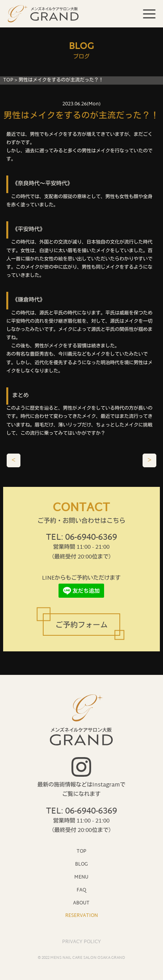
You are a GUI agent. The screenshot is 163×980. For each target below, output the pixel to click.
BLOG (81, 864)
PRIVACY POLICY (81, 942)
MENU (81, 877)
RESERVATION (81, 916)
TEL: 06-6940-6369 (81, 538)
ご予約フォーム (81, 626)
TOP (8, 80)
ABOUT (81, 903)
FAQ (81, 890)
